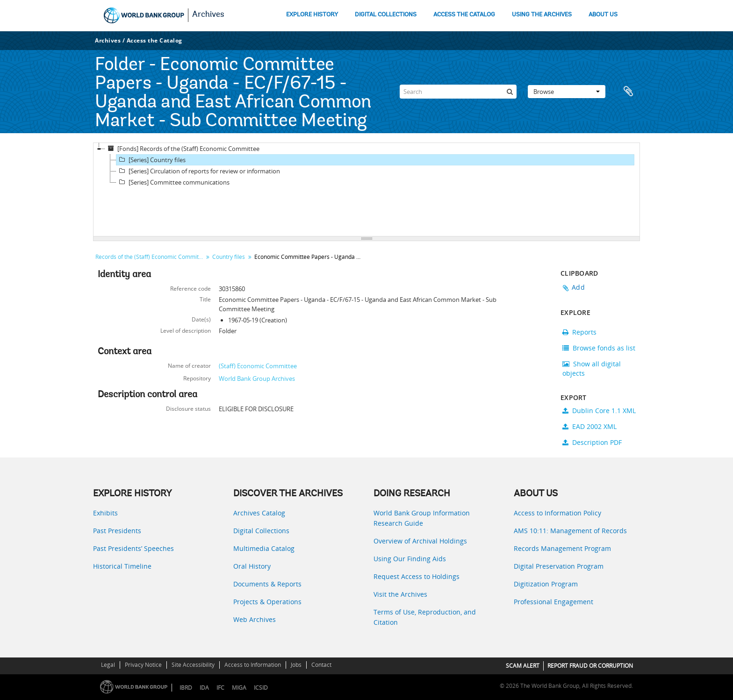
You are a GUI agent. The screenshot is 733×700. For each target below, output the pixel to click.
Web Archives (255, 619)
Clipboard (628, 92)
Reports (579, 332)
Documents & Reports (267, 584)
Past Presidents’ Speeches (133, 548)
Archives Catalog (259, 513)
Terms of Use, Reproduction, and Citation (425, 617)
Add (578, 287)
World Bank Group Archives (257, 379)
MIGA (239, 688)
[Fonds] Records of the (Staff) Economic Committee (182, 149)
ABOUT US (603, 15)
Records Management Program (562, 548)
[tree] (366, 190)
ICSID (261, 688)
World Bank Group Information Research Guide (422, 518)
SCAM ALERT (523, 666)
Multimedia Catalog (264, 548)
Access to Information (253, 665)
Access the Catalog (155, 40)
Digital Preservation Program (559, 566)
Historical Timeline (122, 566)
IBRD (186, 688)
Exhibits (105, 513)
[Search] (458, 92)
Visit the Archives (400, 594)
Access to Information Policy (557, 513)
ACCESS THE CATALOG (464, 15)
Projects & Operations (267, 602)
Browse (567, 92)
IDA (204, 688)
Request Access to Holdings (417, 576)
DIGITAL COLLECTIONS (386, 15)
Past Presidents (117, 531)
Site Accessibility (193, 665)
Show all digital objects (592, 368)
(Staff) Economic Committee (258, 366)
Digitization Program (546, 584)
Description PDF (592, 442)
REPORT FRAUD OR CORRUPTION (590, 666)
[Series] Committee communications (173, 182)
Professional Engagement (553, 602)
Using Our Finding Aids (410, 559)
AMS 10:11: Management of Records (570, 531)
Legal (108, 665)
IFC (220, 688)
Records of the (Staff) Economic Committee (150, 257)
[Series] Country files (151, 160)
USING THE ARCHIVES (542, 15)
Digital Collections (261, 531)
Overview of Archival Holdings (420, 541)
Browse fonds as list (599, 348)
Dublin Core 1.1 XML (599, 411)
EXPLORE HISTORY (312, 15)
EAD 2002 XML (589, 426)
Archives (208, 15)
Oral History (252, 566)
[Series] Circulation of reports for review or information (198, 171)
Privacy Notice (143, 665)
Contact (321, 665)
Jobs (296, 665)
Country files (229, 257)
